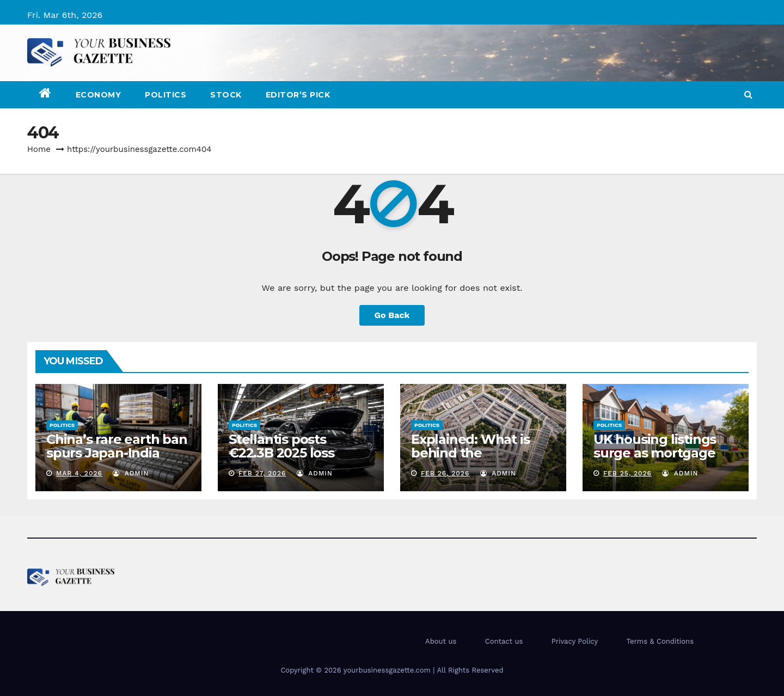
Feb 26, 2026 (445, 473)
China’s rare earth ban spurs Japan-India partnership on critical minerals (117, 460)
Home (39, 149)
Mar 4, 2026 (79, 473)
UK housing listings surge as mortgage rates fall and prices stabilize (656, 460)
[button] (748, 94)
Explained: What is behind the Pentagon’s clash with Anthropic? (482, 460)
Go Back (392, 315)
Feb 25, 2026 (627, 473)
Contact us (504, 641)
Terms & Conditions (660, 641)
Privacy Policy (575, 641)
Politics (166, 95)
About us (441, 641)
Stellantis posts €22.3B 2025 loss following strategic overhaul (289, 460)
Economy (99, 95)
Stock (226, 95)
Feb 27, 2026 (262, 473)
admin (131, 473)
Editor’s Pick (298, 95)
